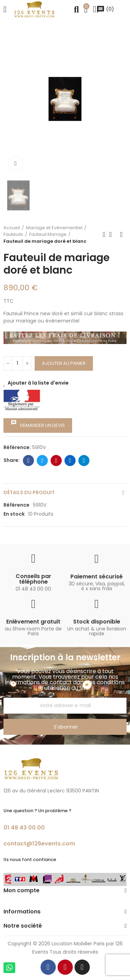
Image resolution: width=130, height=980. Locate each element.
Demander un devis (38, 424)
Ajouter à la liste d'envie (38, 383)
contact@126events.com (39, 844)
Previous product (104, 234)
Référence (16, 505)
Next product (121, 234)
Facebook (29, 461)
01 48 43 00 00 (24, 828)
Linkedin (70, 461)
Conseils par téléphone (33, 579)
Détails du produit (29, 492)
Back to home (113, 234)
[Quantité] (17, 363)
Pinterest (56, 461)
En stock (14, 514)
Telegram (84, 461)
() (105, 9)
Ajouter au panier (64, 363)
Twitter (42, 461)
